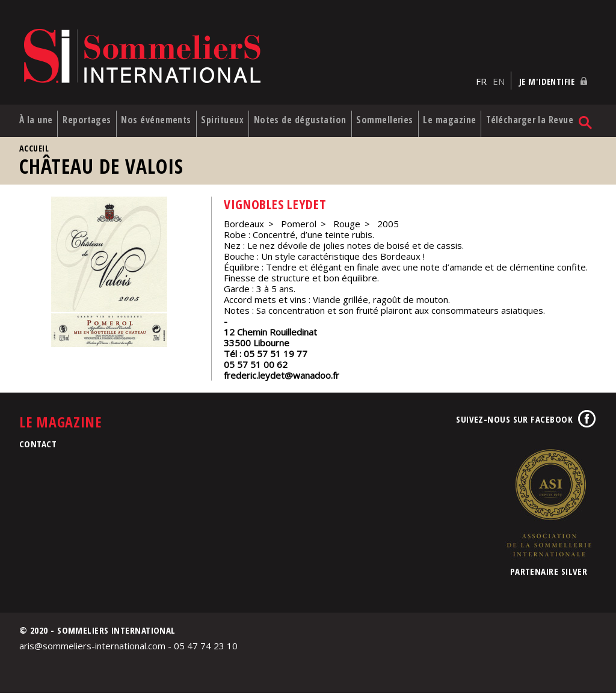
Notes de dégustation (293, 119)
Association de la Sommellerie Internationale (549, 507)
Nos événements (154, 119)
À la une (27, 119)
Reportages (90, 114)
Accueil (34, 153)
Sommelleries (397, 114)
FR (481, 73)
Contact (38, 448)
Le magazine (461, 119)
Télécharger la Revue (535, 119)
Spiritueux (231, 114)
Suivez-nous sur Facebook (514, 424)
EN (499, 73)
